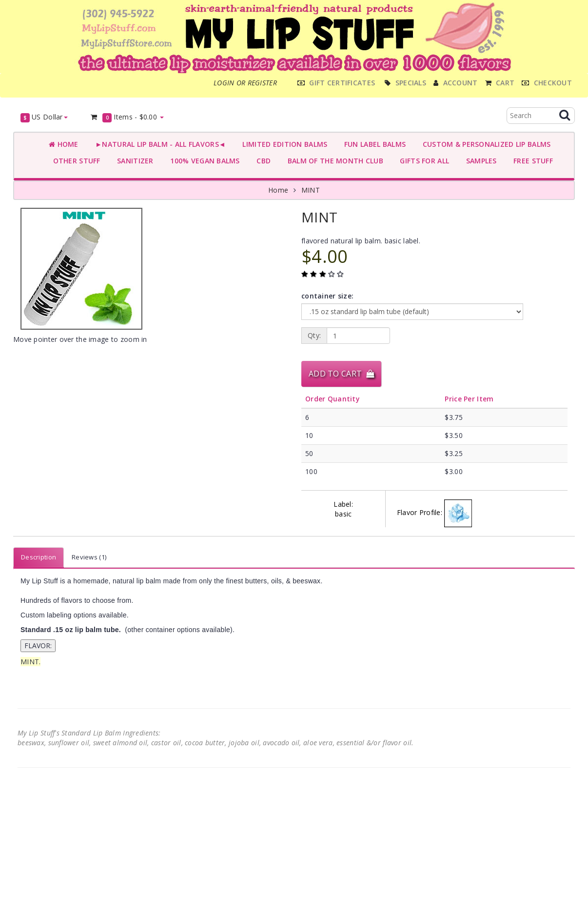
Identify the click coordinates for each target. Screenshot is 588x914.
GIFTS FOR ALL (422, 161)
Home (64, 144)
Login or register (245, 83)
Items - (127, 117)
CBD (262, 161)
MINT (311, 190)
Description (39, 557)
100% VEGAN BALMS (203, 161)
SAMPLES (479, 161)
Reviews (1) (89, 557)
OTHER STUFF (75, 161)
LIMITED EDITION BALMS (283, 144)
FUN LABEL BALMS (373, 144)
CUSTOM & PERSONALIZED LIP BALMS (484, 144)
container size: (327, 296)
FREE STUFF (531, 161)
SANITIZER (133, 161)
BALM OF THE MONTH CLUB (333, 161)
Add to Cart (341, 374)
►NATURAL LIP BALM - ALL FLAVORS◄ (158, 144)
